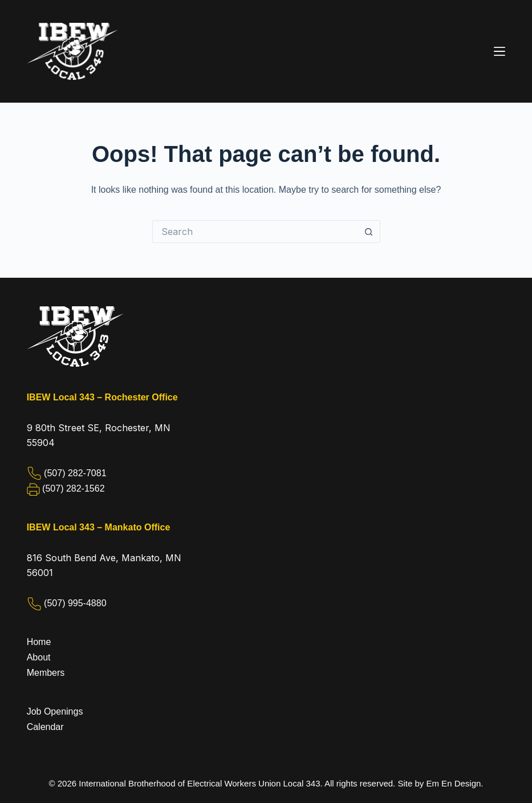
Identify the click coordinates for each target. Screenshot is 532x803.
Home (39, 642)
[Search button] (369, 232)
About (39, 657)
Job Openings (55, 711)
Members (46, 673)
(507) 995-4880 (75, 603)
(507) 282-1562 (73, 488)
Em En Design (453, 783)
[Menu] (499, 51)
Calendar (45, 727)
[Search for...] (255, 232)
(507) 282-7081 (75, 473)
